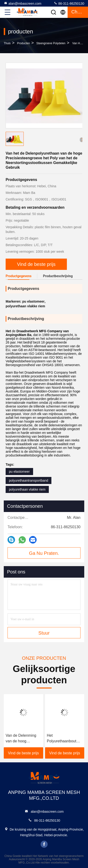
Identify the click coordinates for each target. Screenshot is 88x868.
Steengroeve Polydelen (51, 43)
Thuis (7, 43)
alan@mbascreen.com (23, 3)
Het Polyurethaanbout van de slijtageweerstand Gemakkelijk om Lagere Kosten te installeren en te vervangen (62, 739)
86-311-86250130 (69, 3)
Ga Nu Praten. (44, 553)
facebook (44, 844)
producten (24, 43)
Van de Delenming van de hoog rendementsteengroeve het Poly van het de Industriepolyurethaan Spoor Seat (23, 739)
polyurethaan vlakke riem (27, 489)
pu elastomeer (19, 472)
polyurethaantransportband (29, 480)
